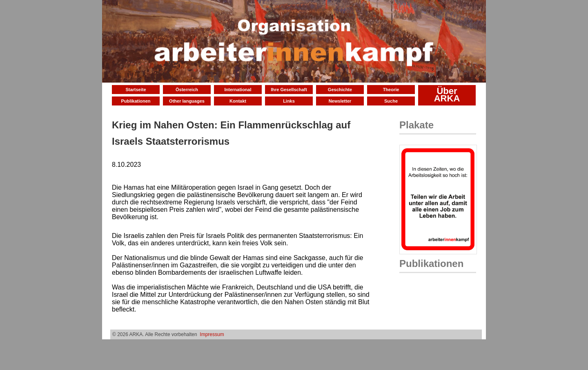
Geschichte (340, 90)
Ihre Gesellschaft (289, 90)
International (238, 90)
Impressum (212, 334)
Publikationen (136, 101)
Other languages (187, 101)
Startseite (136, 90)
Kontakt (238, 101)
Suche (391, 101)
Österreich (187, 90)
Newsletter (340, 101)
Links (289, 101)
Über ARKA (447, 95)
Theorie (391, 90)
